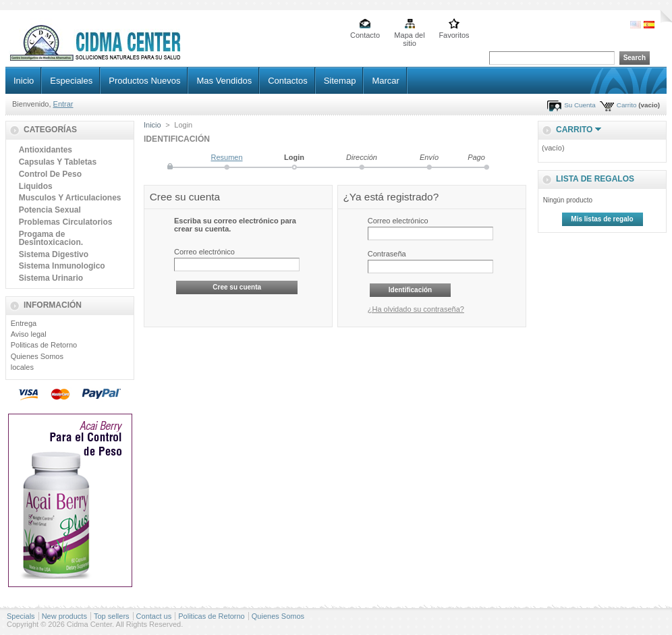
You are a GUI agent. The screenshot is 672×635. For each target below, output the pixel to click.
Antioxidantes (46, 150)
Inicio (24, 81)
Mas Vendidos (224, 81)
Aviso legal (29, 334)
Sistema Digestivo (54, 254)
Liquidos (36, 186)
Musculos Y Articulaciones (70, 198)
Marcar (385, 81)
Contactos (288, 81)
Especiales (71, 81)
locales (22, 367)
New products (64, 616)
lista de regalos (595, 179)
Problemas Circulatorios (66, 222)
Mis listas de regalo (602, 219)
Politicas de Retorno (44, 345)
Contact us (154, 616)
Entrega (24, 323)
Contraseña (387, 254)
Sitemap (340, 81)
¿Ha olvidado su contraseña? (416, 309)
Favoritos (454, 35)
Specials (21, 616)
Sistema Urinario (51, 278)
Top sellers (112, 616)
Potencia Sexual (50, 210)
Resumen (226, 157)
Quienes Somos (37, 356)
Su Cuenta (580, 105)
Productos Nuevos (144, 81)
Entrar (63, 104)
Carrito (627, 105)
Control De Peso (50, 174)
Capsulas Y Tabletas (58, 162)
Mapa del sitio (409, 36)
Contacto (365, 35)
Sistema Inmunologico (62, 266)
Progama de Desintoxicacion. (51, 238)
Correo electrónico (204, 252)
